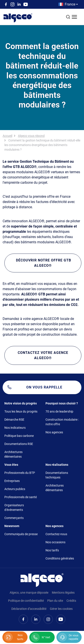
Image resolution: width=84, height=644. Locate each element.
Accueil (7, 136)
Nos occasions (55, 542)
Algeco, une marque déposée (29, 593)
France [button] (70, 4)
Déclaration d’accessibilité (29, 609)
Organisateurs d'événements (14, 507)
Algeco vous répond (31, 136)
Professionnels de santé (21, 497)
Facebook (6, 4)
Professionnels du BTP (20, 473)
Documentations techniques (57, 475)
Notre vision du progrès (21, 403)
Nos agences (54, 432)
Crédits (71, 601)
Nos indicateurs (15, 428)
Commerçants (14, 518)
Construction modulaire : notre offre (62, 422)
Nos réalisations (57, 465)
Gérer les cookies (61, 609)
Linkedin (19, 4)
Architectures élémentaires (13, 454)
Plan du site (55, 601)
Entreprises (12, 481)
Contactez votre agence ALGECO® (43, 355)
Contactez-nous (56, 534)
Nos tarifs (52, 550)
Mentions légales (63, 593)
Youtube (26, 4)
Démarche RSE (14, 420)
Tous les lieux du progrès (21, 411)
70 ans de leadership (59, 411)
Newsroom (12, 526)
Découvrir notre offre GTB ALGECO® (43, 263)
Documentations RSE (19, 444)
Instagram (12, 4)
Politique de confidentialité (26, 601)
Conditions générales (60, 558)
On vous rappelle (44, 387)
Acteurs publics (15, 489)
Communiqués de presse (21, 534)
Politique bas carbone (19, 436)
